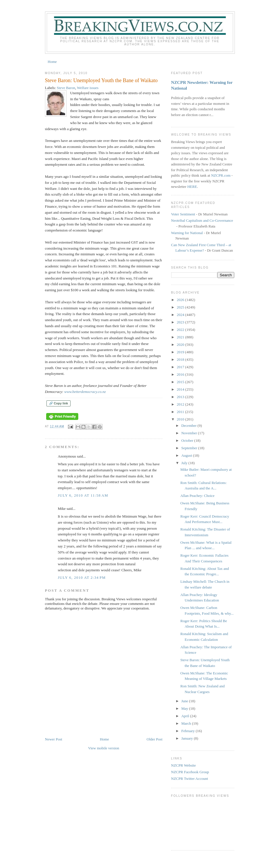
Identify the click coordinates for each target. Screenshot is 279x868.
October (188, 440)
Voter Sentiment (183, 214)
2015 (181, 382)
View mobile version (104, 748)
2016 (181, 374)
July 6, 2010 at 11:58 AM (83, 495)
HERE (192, 187)
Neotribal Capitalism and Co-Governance (202, 220)
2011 (181, 412)
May (185, 708)
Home (52, 62)
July (185, 463)
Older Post (154, 739)
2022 (181, 330)
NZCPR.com (221, 175)
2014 (181, 389)
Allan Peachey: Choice (197, 496)
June (185, 701)
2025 (181, 307)
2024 (181, 315)
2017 (181, 367)
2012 (181, 404)
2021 (181, 337)
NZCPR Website (184, 765)
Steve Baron (66, 88)
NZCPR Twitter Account (190, 779)
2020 (181, 345)
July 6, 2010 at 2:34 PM (82, 577)
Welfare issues (88, 88)
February (188, 731)
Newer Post (54, 739)
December (189, 426)
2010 (181, 419)
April (186, 716)
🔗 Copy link (59, 403)
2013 (181, 397)
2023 (181, 322)
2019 (181, 352)
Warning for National (187, 233)
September (190, 448)
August (187, 455)
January (188, 738)
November (190, 433)
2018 (181, 359)
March (187, 723)
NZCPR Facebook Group (190, 772)
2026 (181, 300)
